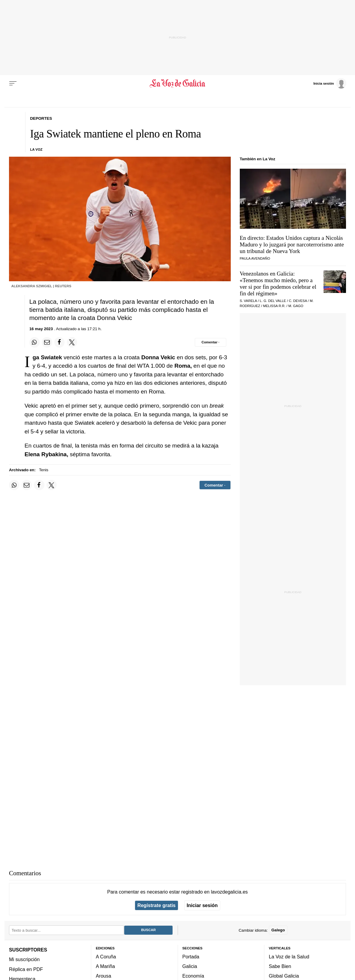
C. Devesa (298, 301)
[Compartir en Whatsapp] (35, 342)
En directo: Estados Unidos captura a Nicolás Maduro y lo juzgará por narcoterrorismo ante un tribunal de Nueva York (292, 244)
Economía (193, 976)
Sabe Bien (280, 966)
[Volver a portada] (177, 83)
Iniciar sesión (202, 905)
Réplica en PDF (26, 969)
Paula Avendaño (255, 258)
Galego (278, 930)
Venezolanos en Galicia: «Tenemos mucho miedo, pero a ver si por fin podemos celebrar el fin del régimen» (278, 283)
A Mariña (105, 966)
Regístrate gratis (156, 905)
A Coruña (106, 957)
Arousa (103, 976)
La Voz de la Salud (289, 957)
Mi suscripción (24, 959)
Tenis (44, 470)
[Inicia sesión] (330, 83)
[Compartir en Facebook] (59, 342)
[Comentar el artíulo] (211, 342)
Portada (191, 957)
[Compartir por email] (47, 342)
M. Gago (296, 306)
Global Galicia (284, 976)
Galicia (190, 966)
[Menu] (13, 83)
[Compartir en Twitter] (72, 342)
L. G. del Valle (273, 301)
